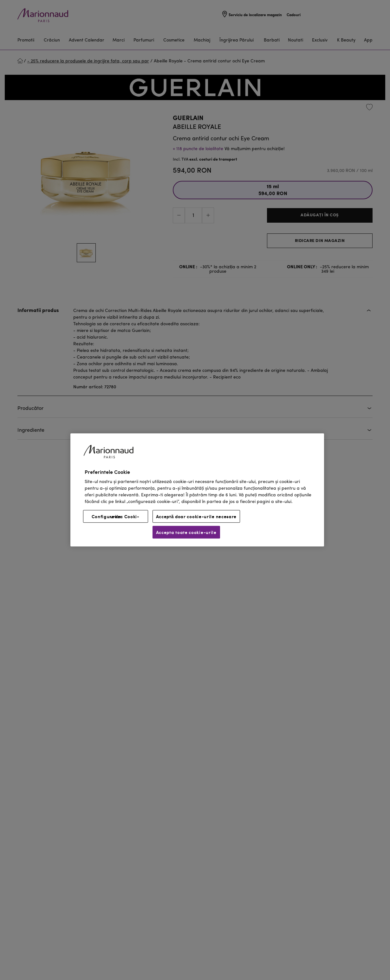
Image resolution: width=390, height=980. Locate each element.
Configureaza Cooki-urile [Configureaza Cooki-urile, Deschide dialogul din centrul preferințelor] (116, 517)
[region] (197, 490)
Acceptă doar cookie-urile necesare (196, 517)
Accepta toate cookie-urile (186, 532)
